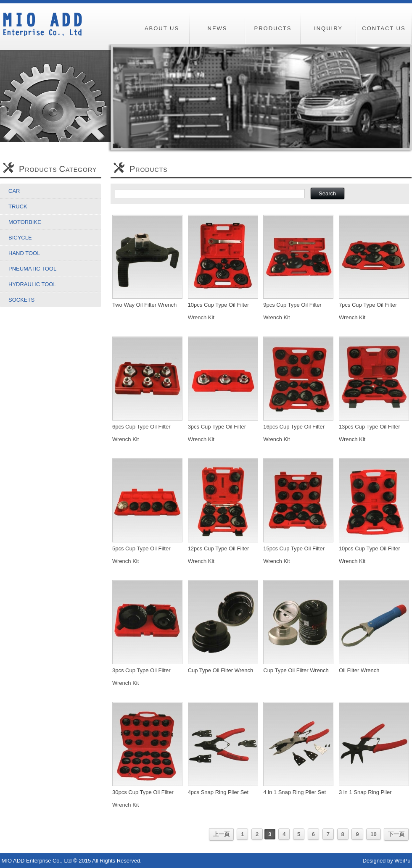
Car (14, 191)
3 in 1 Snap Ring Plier (365, 792)
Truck (18, 206)
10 (373, 834)
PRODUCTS (273, 28)
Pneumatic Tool (32, 269)
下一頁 (396, 834)
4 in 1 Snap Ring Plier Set (294, 792)
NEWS (218, 28)
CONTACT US (384, 28)
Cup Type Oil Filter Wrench (221, 670)
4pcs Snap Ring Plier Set (218, 792)
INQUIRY (328, 28)
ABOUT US (162, 28)
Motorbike (25, 222)
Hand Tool (24, 253)
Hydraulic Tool (32, 284)
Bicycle (20, 238)
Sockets (21, 300)
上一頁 (221, 834)
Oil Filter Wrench (359, 670)
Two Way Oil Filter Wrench (144, 305)
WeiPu (402, 861)
